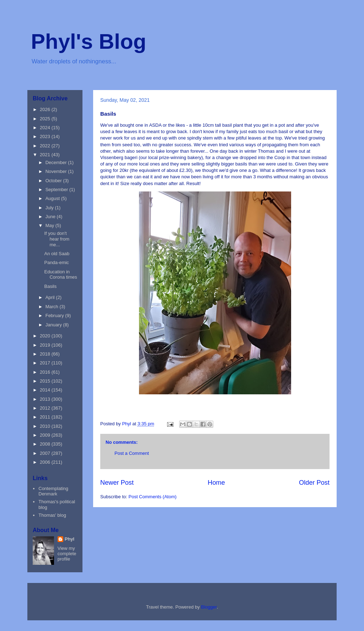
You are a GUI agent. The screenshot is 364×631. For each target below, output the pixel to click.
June (51, 217)
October (54, 181)
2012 (46, 408)
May (50, 225)
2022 (46, 146)
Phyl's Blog (89, 41)
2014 (46, 390)
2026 (46, 109)
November (57, 171)
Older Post (314, 483)
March (53, 307)
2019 (46, 345)
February (55, 315)
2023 (46, 136)
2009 (46, 435)
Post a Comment (132, 453)
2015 (46, 381)
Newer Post (117, 483)
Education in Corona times (60, 275)
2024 (46, 128)
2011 (46, 417)
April (51, 297)
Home (216, 483)
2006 (46, 462)
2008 (46, 444)
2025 (46, 119)
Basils (50, 286)
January (54, 325)
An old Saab (57, 254)
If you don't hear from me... (57, 239)
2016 (46, 372)
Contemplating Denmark (53, 491)
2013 (46, 399)
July (50, 208)
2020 (46, 336)
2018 (46, 354)
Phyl (69, 539)
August (53, 198)
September (57, 190)
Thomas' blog (52, 515)
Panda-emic (56, 262)
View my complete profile (67, 554)
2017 (46, 363)
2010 (46, 426)
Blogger (209, 607)
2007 (46, 453)
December (57, 162)
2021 (46, 155)
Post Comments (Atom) (153, 497)
